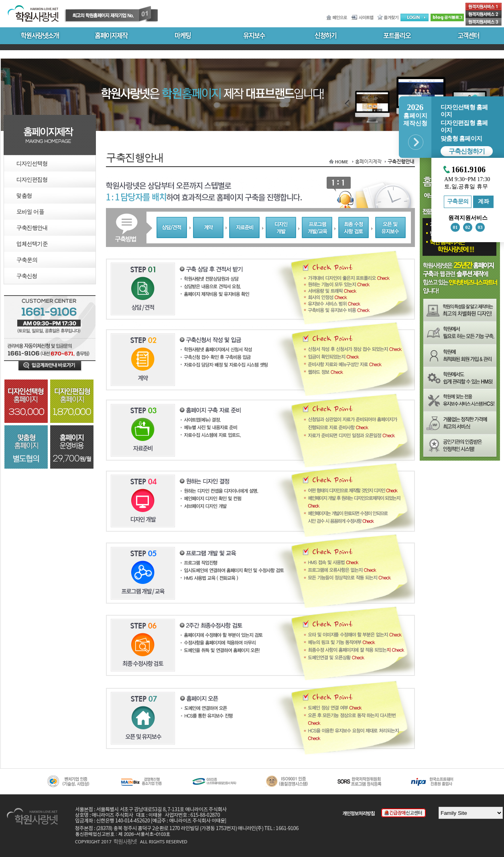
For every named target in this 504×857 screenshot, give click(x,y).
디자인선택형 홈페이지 (464, 111)
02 (468, 227)
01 (455, 227)
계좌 (483, 201)
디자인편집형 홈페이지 (464, 127)
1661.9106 (468, 170)
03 (480, 227)
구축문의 (458, 201)
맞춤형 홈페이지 (461, 139)
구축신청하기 (467, 151)
